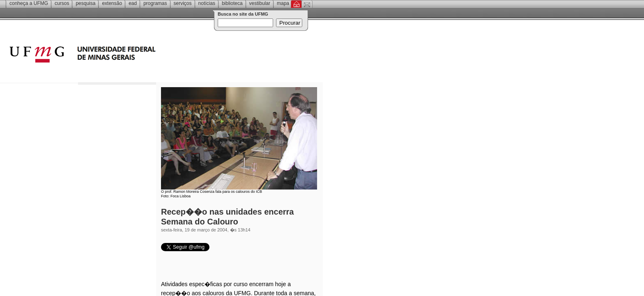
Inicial (296, 4)
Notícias (207, 3)
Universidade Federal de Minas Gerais (129, 55)
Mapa (283, 3)
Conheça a (29, 3)
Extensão (112, 3)
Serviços (183, 3)
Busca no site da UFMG (243, 14)
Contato (307, 4)
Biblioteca (232, 3)
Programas (155, 3)
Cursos (62, 3)
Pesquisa (85, 3)
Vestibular (260, 3)
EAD (133, 3)
